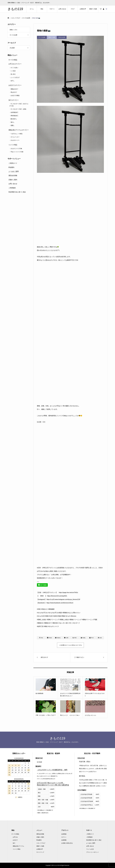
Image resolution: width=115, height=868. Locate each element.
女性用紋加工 (14, 112)
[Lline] (66, 638)
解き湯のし (14, 119)
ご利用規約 (12, 188)
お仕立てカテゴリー (15, 85)
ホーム (32, 9)
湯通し (13, 125)
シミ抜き (13, 71)
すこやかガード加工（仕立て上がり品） (19, 105)
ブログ (73, 9)
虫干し (13, 81)
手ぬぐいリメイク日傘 (17, 152)
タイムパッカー (15, 137)
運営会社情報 (13, 176)
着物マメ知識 (93, 9)
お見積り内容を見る (67, 843)
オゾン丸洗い (14, 68)
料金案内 (11, 167)
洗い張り (13, 74)
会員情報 (64, 840)
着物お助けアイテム (18, 846)
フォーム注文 (90, 849)
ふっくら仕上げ (15, 77)
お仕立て (15, 840)
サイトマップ (40, 852)
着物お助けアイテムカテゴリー (19, 130)
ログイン (64, 837)
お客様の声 (83, 9)
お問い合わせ (62, 9)
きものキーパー (15, 140)
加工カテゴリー (14, 100)
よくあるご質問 (14, 171)
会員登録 (64, 834)
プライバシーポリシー (93, 852)
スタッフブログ (41, 843)
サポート (52, 9)
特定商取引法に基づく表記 (17, 192)
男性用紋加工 (14, 116)
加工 (14, 843)
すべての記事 (13, 35)
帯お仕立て (14, 92)
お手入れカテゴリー (15, 64)
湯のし (13, 122)
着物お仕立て (14, 89)
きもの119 (15, 9)
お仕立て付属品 (15, 95)
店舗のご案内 (13, 180)
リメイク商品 (13, 145)
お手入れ (15, 837)
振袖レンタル (13, 30)
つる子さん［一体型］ (17, 134)
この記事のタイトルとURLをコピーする (70, 645)
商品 (42, 9)
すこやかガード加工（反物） (19, 109)
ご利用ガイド (13, 163)
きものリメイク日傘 (16, 149)
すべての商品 (13, 60)
